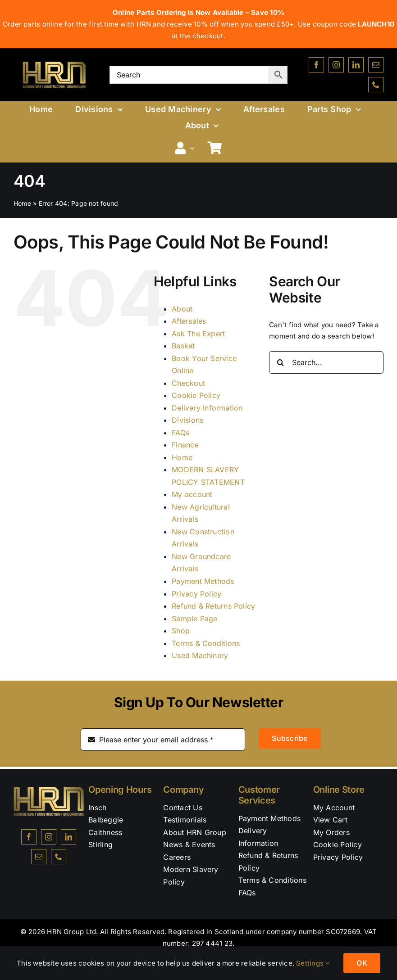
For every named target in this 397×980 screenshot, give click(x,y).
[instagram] (336, 65)
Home (22, 203)
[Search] (280, 362)
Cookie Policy (196, 395)
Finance (185, 445)
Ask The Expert (198, 334)
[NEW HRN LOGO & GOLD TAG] (49, 790)
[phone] (376, 85)
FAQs (180, 433)
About (182, 309)
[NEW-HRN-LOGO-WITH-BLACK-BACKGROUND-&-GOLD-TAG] (54, 61)
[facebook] (316, 65)
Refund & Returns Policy (213, 606)
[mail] (376, 65)
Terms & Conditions (206, 643)
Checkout (188, 383)
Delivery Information (207, 408)
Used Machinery (200, 655)
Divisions (187, 420)
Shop (181, 631)
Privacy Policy (196, 594)
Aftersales (189, 321)
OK (362, 963)
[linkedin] (356, 65)
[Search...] (326, 362)
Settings (313, 963)
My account (192, 494)
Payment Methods (203, 581)
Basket (183, 346)
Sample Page (194, 619)
